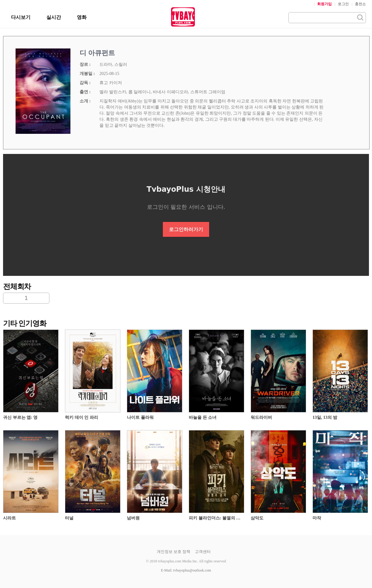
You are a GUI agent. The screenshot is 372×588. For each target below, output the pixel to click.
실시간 (54, 17)
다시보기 (21, 17)
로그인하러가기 (186, 229)
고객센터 (203, 552)
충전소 (360, 4)
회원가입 (324, 4)
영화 (82, 17)
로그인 (343, 4)
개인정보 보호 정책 (174, 552)
